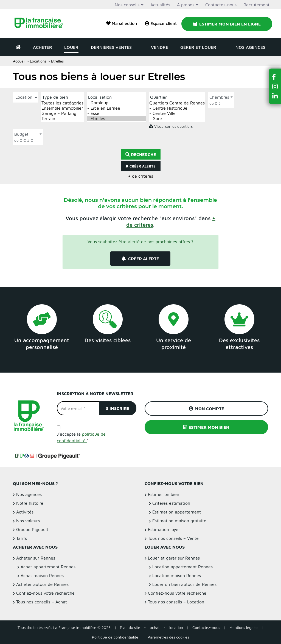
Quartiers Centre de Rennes (177, 103)
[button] (275, 77)
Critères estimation (171, 503)
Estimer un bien (164, 494)
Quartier (158, 97)
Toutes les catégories (62, 103)
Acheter (43, 47)
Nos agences (250, 47)
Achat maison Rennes (42, 575)
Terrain (62, 119)
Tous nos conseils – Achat (42, 602)
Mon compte (206, 408)
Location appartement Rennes (182, 567)
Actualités (160, 5)
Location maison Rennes (177, 575)
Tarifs (22, 538)
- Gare (177, 119)
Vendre (160, 47)
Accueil (19, 61)
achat (155, 627)
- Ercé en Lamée (116, 108)
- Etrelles (116, 119)
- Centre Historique (177, 108)
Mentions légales (244, 627)
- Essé (116, 113)
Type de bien (55, 97)
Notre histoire (30, 503)
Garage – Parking (62, 113)
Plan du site (130, 627)
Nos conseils (127, 5)
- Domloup (116, 103)
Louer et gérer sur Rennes (174, 558)
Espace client (161, 23)
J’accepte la (81, 437)
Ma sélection (122, 23)
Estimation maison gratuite (179, 521)
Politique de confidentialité (115, 637)
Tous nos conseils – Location (176, 602)
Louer (71, 47)
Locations (38, 61)
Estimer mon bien (206, 427)
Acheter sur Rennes (36, 558)
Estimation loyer (164, 529)
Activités (25, 512)
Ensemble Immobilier (62, 108)
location (176, 627)
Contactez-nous (221, 5)
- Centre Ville (177, 113)
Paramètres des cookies (168, 637)
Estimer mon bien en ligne (227, 24)
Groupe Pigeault (32, 529)
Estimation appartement (177, 512)
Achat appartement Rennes (48, 567)
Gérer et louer (198, 47)
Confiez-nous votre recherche (45, 593)
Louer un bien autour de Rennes (184, 584)
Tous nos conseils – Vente (173, 538)
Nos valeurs (28, 521)
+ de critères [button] (141, 176)
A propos (186, 5)
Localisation (100, 97)
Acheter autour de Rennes (42, 584)
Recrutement (256, 5)
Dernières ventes (111, 47)
